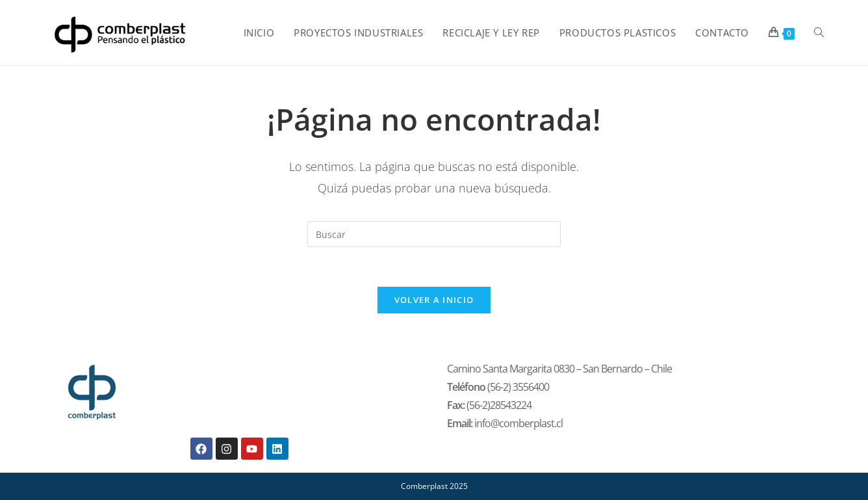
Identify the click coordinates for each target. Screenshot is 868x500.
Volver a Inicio (434, 300)
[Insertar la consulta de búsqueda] (434, 234)
